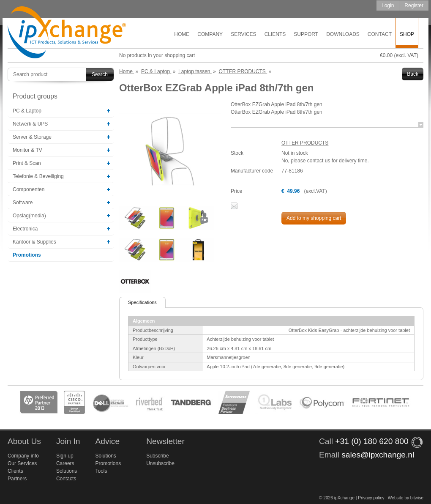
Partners (17, 479)
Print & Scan (27, 163)
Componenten (29, 189)
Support (306, 34)
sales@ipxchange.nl (378, 455)
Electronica (25, 229)
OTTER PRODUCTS (305, 143)
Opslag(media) (29, 216)
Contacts (66, 479)
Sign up (65, 456)
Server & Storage (32, 137)
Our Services (22, 463)
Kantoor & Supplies (34, 242)
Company (210, 34)
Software (23, 203)
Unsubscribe (160, 463)
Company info (23, 456)
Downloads (343, 34)
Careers (65, 463)
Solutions (67, 471)
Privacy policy (371, 498)
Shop (407, 34)
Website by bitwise (406, 498)
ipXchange (67, 33)
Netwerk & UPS (30, 124)
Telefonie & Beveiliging (38, 176)
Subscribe (157, 456)
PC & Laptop (27, 111)
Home (182, 34)
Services (243, 34)
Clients (275, 34)
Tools (101, 471)
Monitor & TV (27, 150)
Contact (380, 34)
